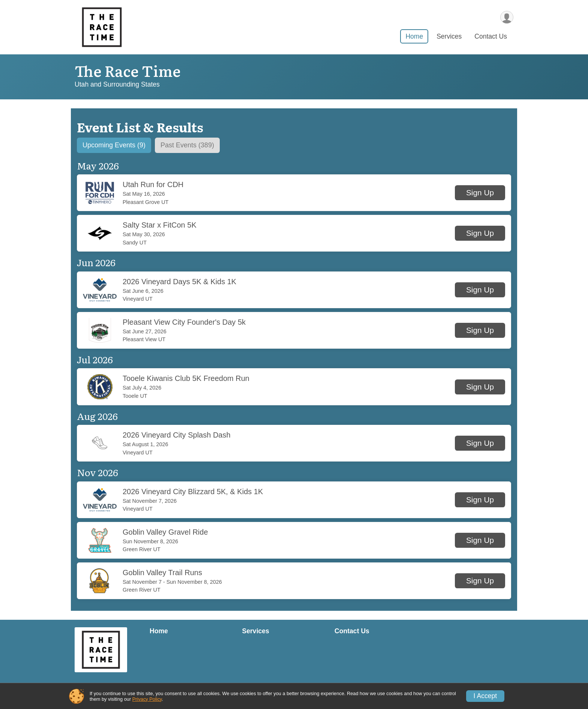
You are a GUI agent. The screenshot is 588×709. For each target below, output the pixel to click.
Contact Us (491, 37)
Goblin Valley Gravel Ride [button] (165, 532)
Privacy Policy (147, 699)
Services (449, 37)
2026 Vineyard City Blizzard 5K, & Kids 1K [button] (193, 492)
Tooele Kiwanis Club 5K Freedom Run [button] (186, 379)
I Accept (485, 696)
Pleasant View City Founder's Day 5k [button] (184, 322)
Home (414, 37)
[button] (480, 193)
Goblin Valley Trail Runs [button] (162, 573)
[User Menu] (506, 17)
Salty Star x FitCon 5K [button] (160, 226)
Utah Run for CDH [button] (153, 185)
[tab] (116, 145)
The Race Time (128, 70)
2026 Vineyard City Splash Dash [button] (177, 435)
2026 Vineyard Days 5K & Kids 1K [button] (179, 282)
